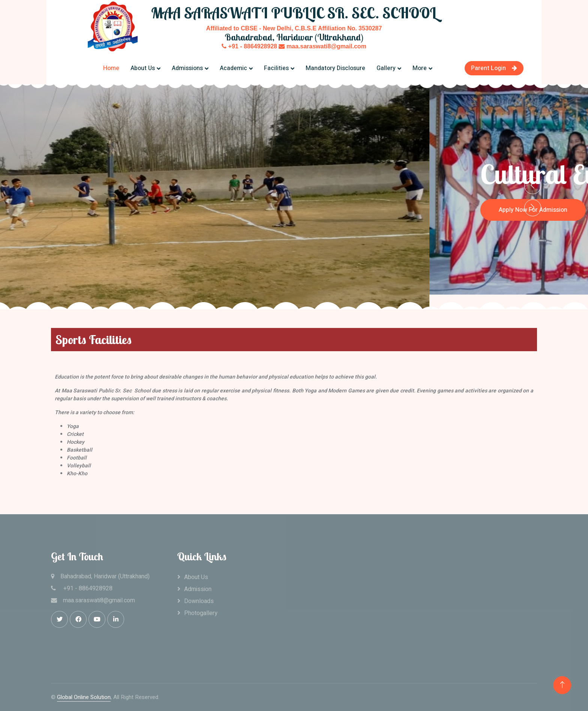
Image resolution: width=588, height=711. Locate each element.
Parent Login (494, 68)
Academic (233, 68)
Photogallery (201, 613)
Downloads (199, 601)
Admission (198, 589)
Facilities (276, 68)
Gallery (386, 68)
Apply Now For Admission (58, 201)
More (420, 68)
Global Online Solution (84, 697)
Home (111, 68)
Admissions (187, 68)
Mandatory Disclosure (335, 68)
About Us (143, 68)
